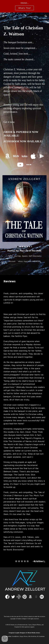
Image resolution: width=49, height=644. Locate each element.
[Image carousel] (25, 211)
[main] (25, 31)
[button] (3, 16)
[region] (24, 6)
